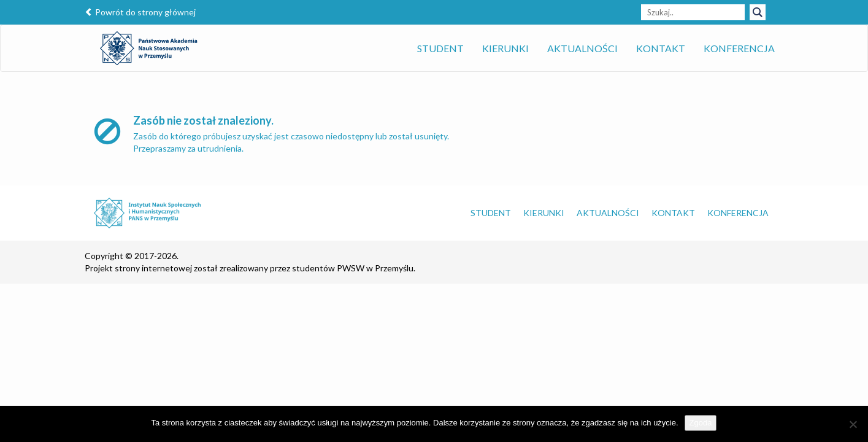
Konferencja (739, 48)
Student (440, 48)
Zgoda (701, 423)
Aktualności (582, 48)
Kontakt (661, 48)
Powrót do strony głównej (140, 12)
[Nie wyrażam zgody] (853, 424)
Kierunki (505, 48)
